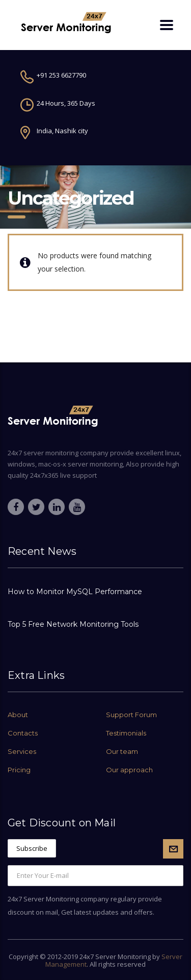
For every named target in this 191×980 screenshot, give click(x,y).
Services (22, 751)
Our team (122, 751)
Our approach (129, 770)
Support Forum (131, 715)
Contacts (23, 733)
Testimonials (126, 733)
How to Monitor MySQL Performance (75, 592)
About (18, 715)
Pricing (19, 770)
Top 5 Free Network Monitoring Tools (73, 624)
